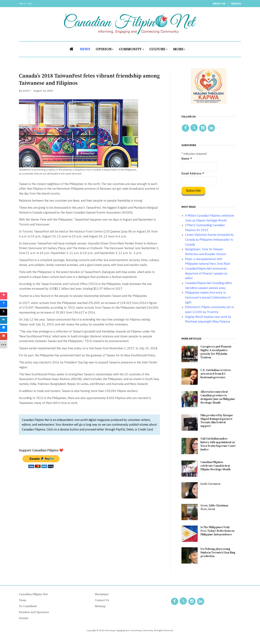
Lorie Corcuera (210, 484)
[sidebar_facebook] (4, 304)
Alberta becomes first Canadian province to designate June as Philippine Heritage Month (218, 397)
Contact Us (102, 600)
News (85, 49)
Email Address (193, 173)
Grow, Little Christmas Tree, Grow (214, 507)
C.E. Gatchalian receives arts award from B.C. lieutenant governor (215, 374)
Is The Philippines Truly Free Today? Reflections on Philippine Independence (217, 531)
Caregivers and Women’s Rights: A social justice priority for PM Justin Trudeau (216, 352)
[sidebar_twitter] (4, 312)
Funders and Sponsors (34, 612)
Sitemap (100, 606)
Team (23, 600)
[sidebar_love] (4, 296)
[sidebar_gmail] (4, 337)
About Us (219, 4)
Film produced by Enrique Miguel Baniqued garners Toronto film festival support (217, 421)
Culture (158, 49)
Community (131, 49)
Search (236, 4)
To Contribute (28, 606)
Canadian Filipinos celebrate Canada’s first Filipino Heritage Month (215, 466)
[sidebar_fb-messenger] (4, 329)
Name (187, 159)
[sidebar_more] (4, 345)
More (179, 49)
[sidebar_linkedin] (4, 320)
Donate (24, 618)
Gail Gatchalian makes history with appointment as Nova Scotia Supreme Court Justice (218, 444)
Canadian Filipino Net (33, 594)
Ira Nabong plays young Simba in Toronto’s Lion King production (218, 553)
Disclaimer (102, 594)
